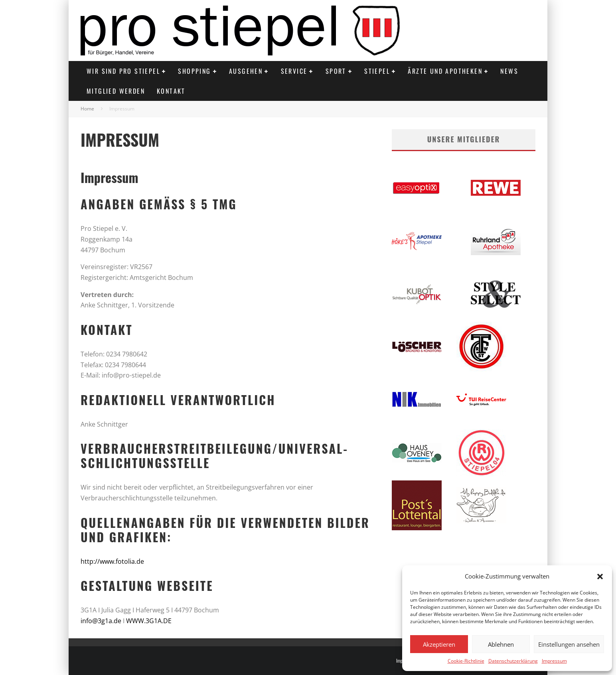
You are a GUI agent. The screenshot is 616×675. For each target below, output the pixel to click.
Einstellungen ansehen (569, 644)
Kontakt (171, 91)
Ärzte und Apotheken (445, 71)
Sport (336, 71)
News (509, 71)
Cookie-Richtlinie (466, 661)
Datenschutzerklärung (513, 661)
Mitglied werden (116, 91)
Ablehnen (501, 644)
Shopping (194, 71)
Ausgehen (246, 71)
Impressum (554, 661)
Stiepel (377, 71)
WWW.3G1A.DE (149, 621)
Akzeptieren (439, 644)
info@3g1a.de (101, 621)
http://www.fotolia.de (112, 561)
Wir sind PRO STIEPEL (123, 71)
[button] (600, 577)
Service (294, 71)
